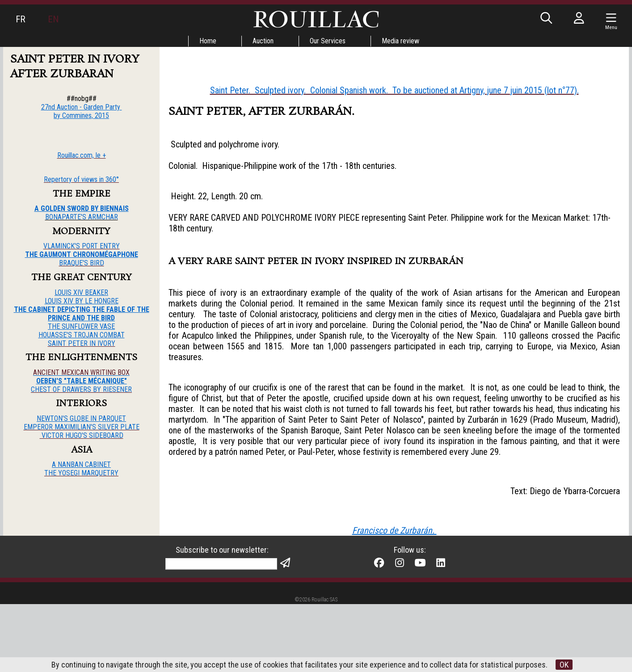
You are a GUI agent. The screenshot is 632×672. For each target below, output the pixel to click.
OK (564, 665)
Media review (400, 41)
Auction (263, 41)
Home (208, 41)
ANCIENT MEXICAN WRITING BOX (81, 372)
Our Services (328, 41)
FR (21, 19)
